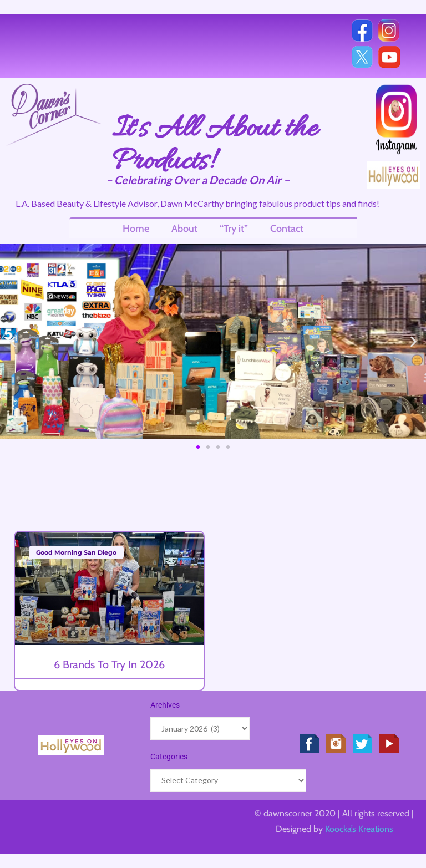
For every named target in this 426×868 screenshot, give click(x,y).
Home (136, 229)
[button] (12, 342)
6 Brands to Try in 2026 (109, 664)
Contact (287, 229)
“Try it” (234, 229)
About (184, 229)
